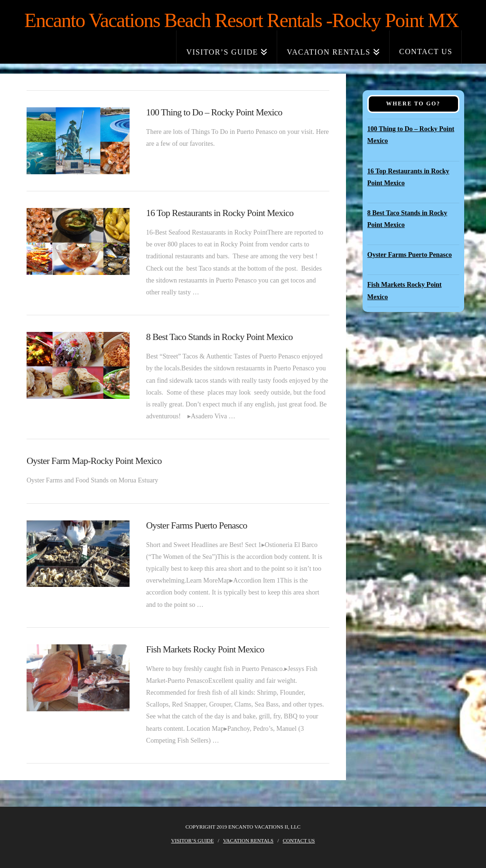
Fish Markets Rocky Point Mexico (205, 649)
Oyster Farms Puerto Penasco (197, 525)
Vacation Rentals (248, 840)
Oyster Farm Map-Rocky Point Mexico (94, 461)
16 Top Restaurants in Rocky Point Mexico (220, 213)
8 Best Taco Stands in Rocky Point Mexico (220, 337)
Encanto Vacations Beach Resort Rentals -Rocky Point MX (241, 20)
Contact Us (299, 840)
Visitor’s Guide (193, 840)
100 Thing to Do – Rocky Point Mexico (214, 112)
